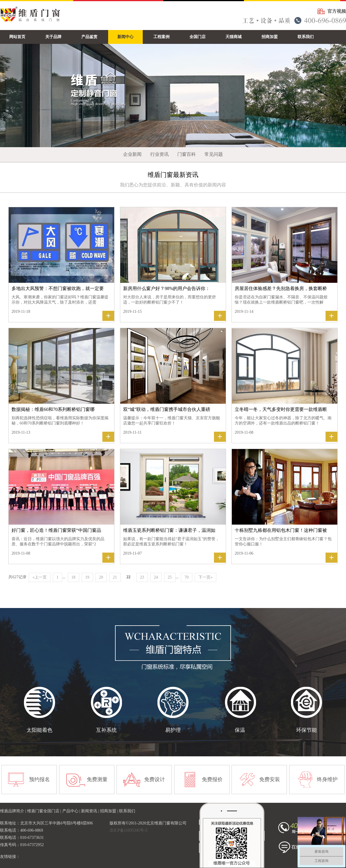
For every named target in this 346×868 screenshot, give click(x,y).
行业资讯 (159, 154)
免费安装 (270, 779)
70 (187, 577)
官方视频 (337, 11)
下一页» (205, 577)
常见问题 (214, 154)
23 (142, 577)
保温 (240, 730)
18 (74, 577)
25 (170, 577)
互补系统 (106, 730)
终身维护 (327, 779)
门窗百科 (187, 154)
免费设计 (155, 779)
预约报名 (40, 779)
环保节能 (306, 730)
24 (156, 577)
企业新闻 (132, 154)
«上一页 (40, 577)
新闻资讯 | (91, 811)
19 (87, 577)
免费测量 (97, 779)
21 (115, 577)
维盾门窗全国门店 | (45, 811)
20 (101, 577)
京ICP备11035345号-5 (128, 830)
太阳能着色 (40, 730)
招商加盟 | (110, 811)
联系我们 (127, 811)
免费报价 (212, 779)
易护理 (173, 730)
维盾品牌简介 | (14, 811)
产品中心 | (72, 811)
